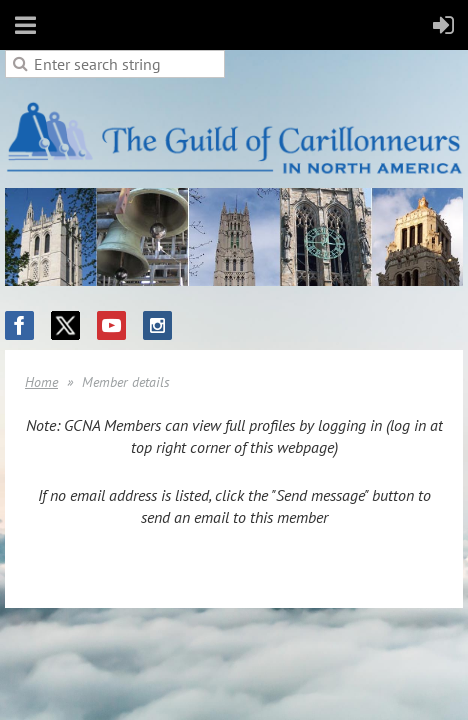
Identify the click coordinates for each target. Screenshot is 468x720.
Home (41, 382)
